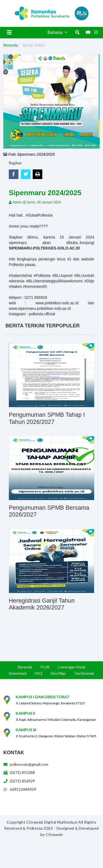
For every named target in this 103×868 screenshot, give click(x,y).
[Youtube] (88, 32)
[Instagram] (96, 32)
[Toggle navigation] (9, 32)
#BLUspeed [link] (62, 276)
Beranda (11, 45)
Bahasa (56, 32)
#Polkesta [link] (42, 276)
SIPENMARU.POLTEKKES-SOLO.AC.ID (44, 248)
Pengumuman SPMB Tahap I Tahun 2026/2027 (47, 418)
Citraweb (54, 834)
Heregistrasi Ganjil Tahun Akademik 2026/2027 (42, 604)
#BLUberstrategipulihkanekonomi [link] (54, 281)
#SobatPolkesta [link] (39, 215)
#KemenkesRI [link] (35, 287)
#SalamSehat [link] (20, 276)
